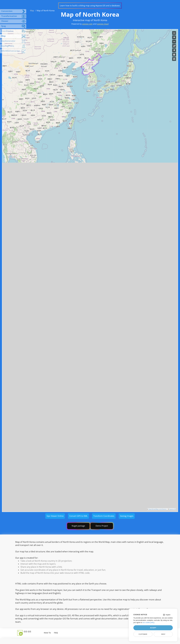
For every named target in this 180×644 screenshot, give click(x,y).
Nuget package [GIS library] (78, 526)
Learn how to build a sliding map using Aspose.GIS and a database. (90, 6)
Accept (153, 628)
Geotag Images (127, 516)
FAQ (56, 633)
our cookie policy (148, 623)
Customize (143, 634)
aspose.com (87, 24)
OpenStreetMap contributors (158, 509)
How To (47, 633)
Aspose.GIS (173, 509)
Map (32, 10)
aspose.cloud (103, 24)
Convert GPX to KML (78, 516)
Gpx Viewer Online (55, 516)
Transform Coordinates (104, 516)
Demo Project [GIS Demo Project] (102, 526)
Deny (163, 634)
